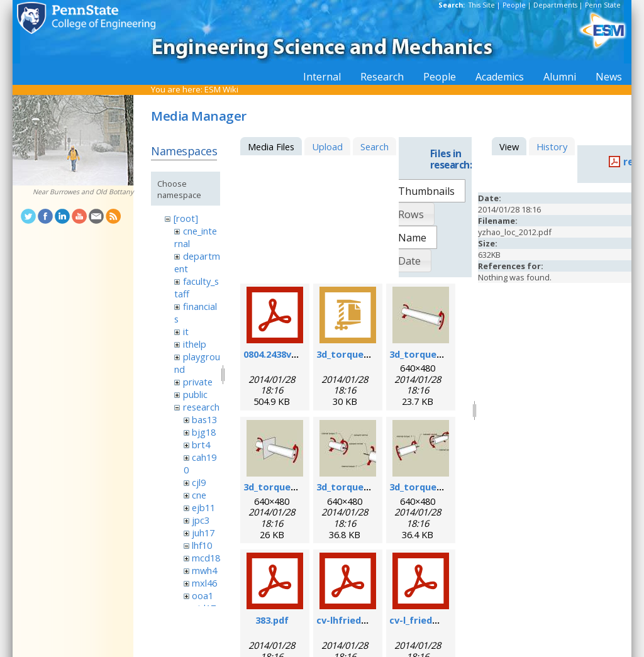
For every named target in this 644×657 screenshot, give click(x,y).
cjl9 (199, 482)
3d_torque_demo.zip (363, 354)
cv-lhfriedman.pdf (358, 620)
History (552, 146)
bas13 (204, 419)
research (201, 407)
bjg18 (204, 432)
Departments (555, 5)
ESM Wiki (221, 89)
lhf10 (202, 545)
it (186, 331)
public (195, 394)
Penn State (603, 5)
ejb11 (203, 507)
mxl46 (204, 583)
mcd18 (206, 558)
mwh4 (204, 570)
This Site (482, 5)
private (198, 382)
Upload (327, 146)
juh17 (203, 533)
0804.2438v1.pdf (279, 354)
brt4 (201, 444)
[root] (186, 218)
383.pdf (272, 620)
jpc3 (201, 520)
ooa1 (203, 595)
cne (199, 495)
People (514, 5)
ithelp (195, 344)
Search (375, 146)
